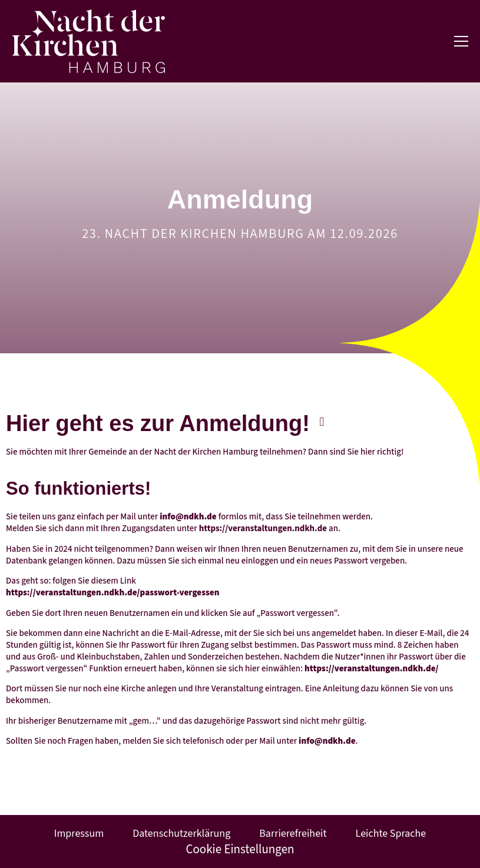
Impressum (79, 834)
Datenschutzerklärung (181, 834)
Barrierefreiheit (293, 834)
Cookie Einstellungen (240, 849)
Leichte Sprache (391, 834)
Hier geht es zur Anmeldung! (158, 423)
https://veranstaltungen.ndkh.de (263, 529)
